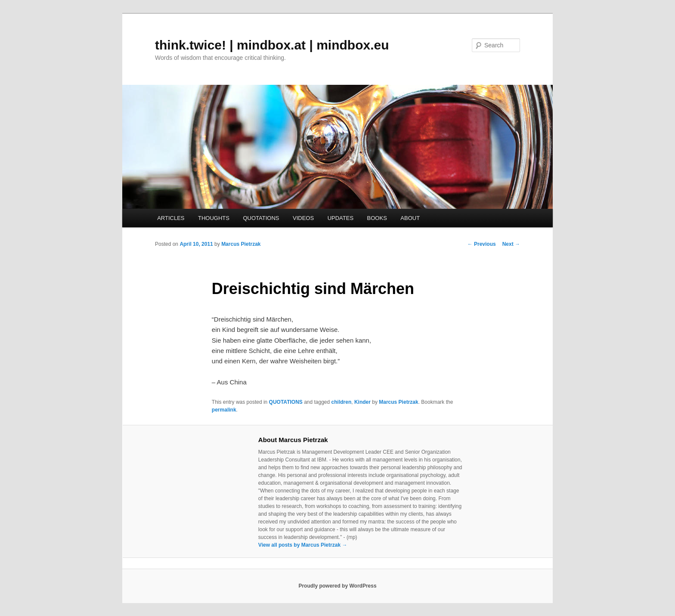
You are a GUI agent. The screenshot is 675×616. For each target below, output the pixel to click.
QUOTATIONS (261, 218)
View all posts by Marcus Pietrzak (303, 545)
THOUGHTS (214, 218)
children (342, 402)
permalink (224, 410)
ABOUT (410, 218)
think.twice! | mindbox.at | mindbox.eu (272, 45)
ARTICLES (171, 218)
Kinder (362, 402)
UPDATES (341, 218)
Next (511, 244)
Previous (482, 244)
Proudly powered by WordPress (337, 586)
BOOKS (377, 218)
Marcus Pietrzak (241, 244)
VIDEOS (303, 218)
